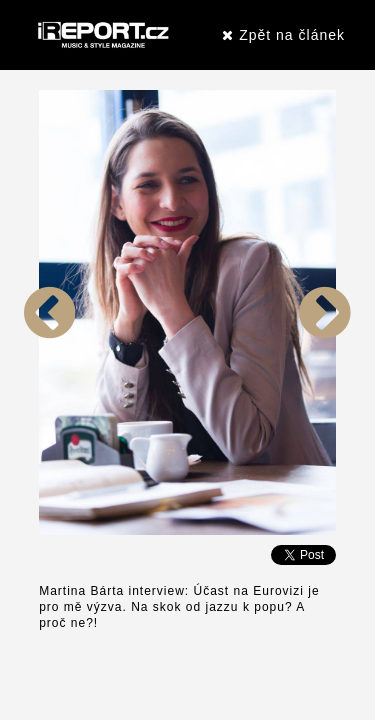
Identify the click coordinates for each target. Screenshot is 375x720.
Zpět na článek (283, 35)
